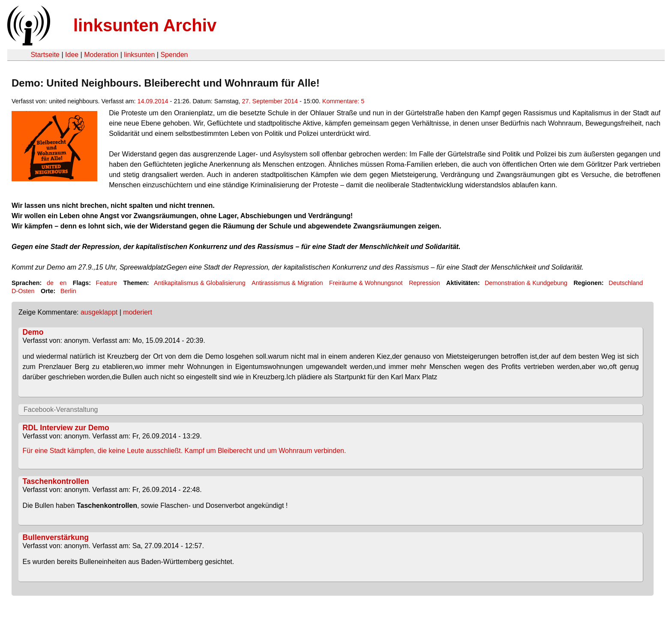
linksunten (139, 55)
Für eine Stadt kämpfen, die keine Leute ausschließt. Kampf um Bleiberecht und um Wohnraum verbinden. (184, 451)
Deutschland (626, 283)
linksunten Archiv (145, 25)
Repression (424, 283)
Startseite (45, 55)
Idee (72, 55)
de (50, 283)
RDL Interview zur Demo (66, 428)
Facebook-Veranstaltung (61, 409)
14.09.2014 (153, 101)
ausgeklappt (99, 312)
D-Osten (23, 291)
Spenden (174, 55)
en (63, 283)
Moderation (101, 55)
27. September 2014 (270, 101)
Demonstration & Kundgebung (526, 283)
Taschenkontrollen (56, 481)
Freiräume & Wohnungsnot (366, 283)
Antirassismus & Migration (287, 283)
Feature (107, 283)
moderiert (138, 312)
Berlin (68, 291)
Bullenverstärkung (56, 537)
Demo (33, 332)
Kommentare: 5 (343, 101)
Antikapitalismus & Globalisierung (200, 283)
